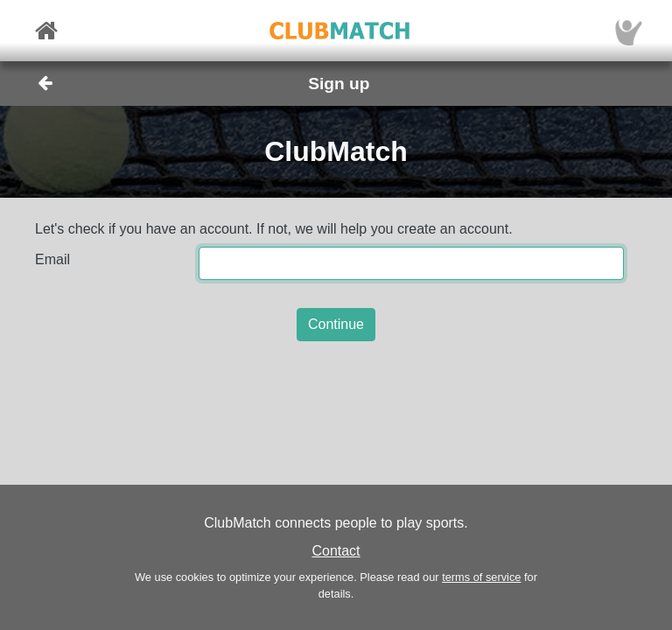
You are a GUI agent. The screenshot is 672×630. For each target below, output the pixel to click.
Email (52, 259)
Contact (336, 551)
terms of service (481, 577)
